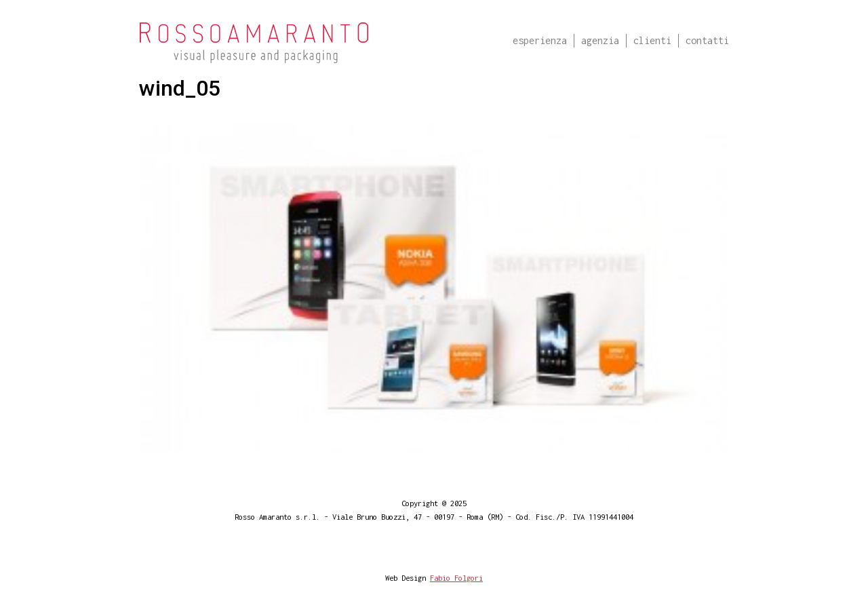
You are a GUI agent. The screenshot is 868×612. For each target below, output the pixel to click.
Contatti (707, 40)
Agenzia (600, 40)
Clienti (652, 40)
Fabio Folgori (456, 578)
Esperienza (540, 40)
